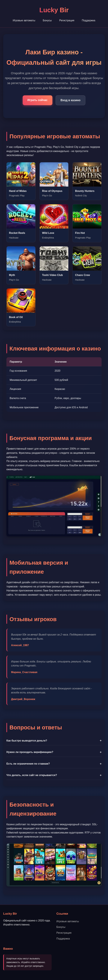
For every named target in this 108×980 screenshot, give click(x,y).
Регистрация (67, 20)
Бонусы (47, 20)
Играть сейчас (38, 100)
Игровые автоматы (24, 20)
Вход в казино (71, 100)
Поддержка (88, 20)
